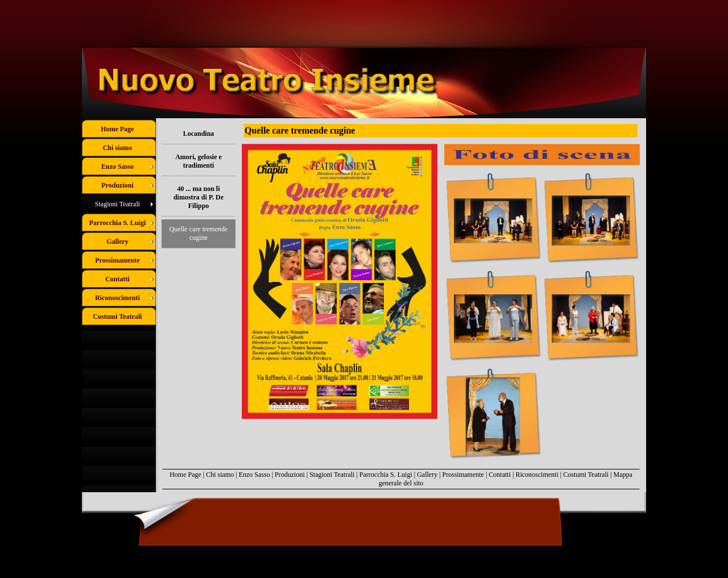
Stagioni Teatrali (332, 475)
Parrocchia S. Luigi (386, 475)
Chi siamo (220, 475)
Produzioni (290, 475)
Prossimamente (463, 475)
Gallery (427, 475)
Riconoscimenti (537, 475)
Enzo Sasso (255, 475)
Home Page (185, 475)
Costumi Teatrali (586, 475)
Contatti (500, 475)
